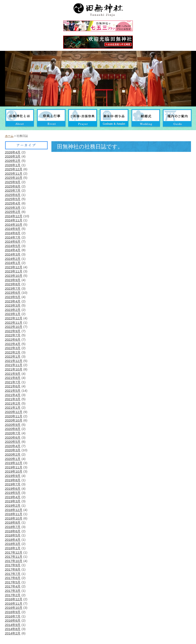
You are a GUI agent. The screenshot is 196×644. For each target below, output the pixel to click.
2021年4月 (13, 395)
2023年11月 (14, 271)
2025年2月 (13, 212)
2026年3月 (13, 156)
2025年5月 (13, 199)
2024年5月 (13, 246)
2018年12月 (14, 510)
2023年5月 (13, 297)
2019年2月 (13, 505)
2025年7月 (13, 190)
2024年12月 (14, 216)
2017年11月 (14, 557)
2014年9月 (13, 625)
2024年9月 (13, 229)
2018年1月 (13, 548)
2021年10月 (14, 369)
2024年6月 (13, 241)
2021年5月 (13, 391)
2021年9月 (13, 374)
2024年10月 (14, 225)
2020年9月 (13, 425)
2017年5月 (13, 582)
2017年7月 (13, 574)
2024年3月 (13, 254)
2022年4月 (13, 344)
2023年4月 (13, 301)
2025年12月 (14, 169)
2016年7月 (13, 616)
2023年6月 (13, 293)
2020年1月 (13, 459)
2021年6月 (13, 386)
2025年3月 (13, 208)
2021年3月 (13, 399)
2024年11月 (14, 220)
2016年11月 (14, 603)
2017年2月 (13, 595)
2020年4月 (13, 446)
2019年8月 (13, 480)
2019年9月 (13, 476)
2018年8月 (13, 522)
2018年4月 (13, 540)
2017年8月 (13, 569)
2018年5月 (13, 535)
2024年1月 (13, 263)
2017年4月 (13, 586)
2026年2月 (13, 161)
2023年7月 (13, 288)
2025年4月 (13, 203)
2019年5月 (13, 493)
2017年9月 (13, 565)
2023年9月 (13, 280)
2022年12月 (14, 318)
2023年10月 (14, 276)
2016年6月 (13, 620)
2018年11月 (14, 514)
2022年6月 (13, 339)
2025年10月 (14, 178)
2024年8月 (13, 233)
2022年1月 (13, 356)
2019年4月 (13, 497)
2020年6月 (13, 437)
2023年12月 (14, 267)
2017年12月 (14, 552)
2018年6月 (13, 531)
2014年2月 (13, 633)
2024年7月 (13, 237)
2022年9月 (13, 331)
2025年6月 (13, 195)
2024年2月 (13, 259)
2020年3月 (13, 450)
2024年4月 (13, 250)
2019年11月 (14, 467)
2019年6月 (13, 489)
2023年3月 (13, 305)
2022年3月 (13, 348)
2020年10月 (14, 420)
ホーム (9, 136)
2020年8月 (13, 429)
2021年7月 (13, 382)
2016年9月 (13, 612)
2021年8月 (13, 378)
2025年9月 (13, 182)
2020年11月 (14, 416)
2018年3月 (13, 544)
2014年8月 (13, 629)
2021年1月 (13, 407)
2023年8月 (13, 284)
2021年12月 (14, 361)
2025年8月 (13, 186)
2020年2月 (13, 454)
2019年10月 (14, 471)
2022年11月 (14, 323)
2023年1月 (13, 314)
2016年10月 (14, 608)
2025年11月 (14, 173)
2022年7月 (13, 335)
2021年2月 (13, 403)
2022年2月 (13, 352)
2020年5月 (13, 442)
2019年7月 (13, 484)
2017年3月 (13, 591)
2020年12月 (14, 412)
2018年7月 (13, 527)
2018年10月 (14, 518)
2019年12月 (14, 463)
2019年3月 (13, 501)
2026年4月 (13, 152)
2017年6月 (13, 578)
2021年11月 (14, 365)
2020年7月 (13, 433)
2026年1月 (13, 165)
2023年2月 (13, 310)
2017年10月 (14, 561)
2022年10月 (14, 327)
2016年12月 (14, 599)
